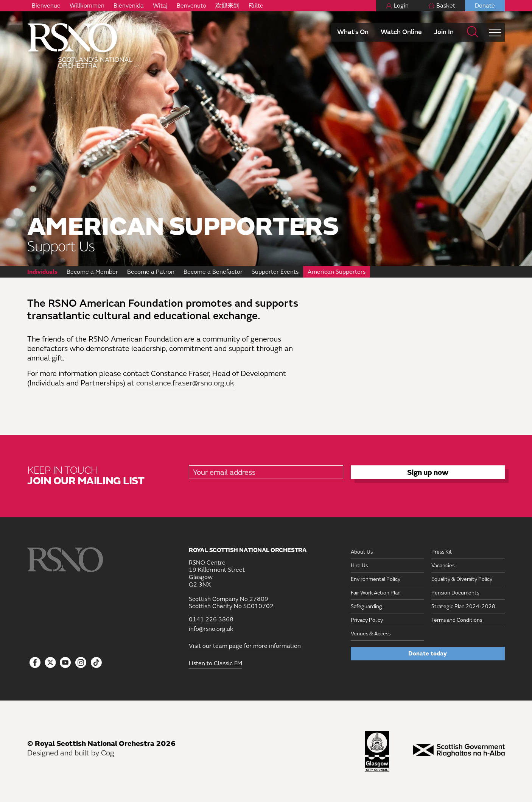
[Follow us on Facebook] (35, 663)
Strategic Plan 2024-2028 (463, 606)
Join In (444, 32)
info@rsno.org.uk (211, 629)
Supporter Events (275, 272)
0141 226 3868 (211, 620)
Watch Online (401, 32)
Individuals (42, 272)
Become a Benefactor (213, 272)
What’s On (353, 32)
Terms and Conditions (457, 620)
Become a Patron (151, 272)
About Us (362, 552)
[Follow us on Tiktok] (96, 662)
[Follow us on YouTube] (66, 663)
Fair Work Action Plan (376, 593)
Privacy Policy (367, 620)
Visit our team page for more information (245, 646)
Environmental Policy (376, 579)
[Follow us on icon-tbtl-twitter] (50, 665)
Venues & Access (371, 634)
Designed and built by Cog (71, 753)
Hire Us (359, 566)
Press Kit (442, 552)
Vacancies (443, 566)
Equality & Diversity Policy (462, 579)
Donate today (428, 654)
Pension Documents (455, 593)
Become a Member (92, 272)
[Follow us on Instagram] (81, 663)
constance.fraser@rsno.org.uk (185, 383)
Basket (446, 6)
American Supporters (337, 272)
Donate (485, 6)
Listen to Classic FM (215, 663)
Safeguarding (366, 606)
